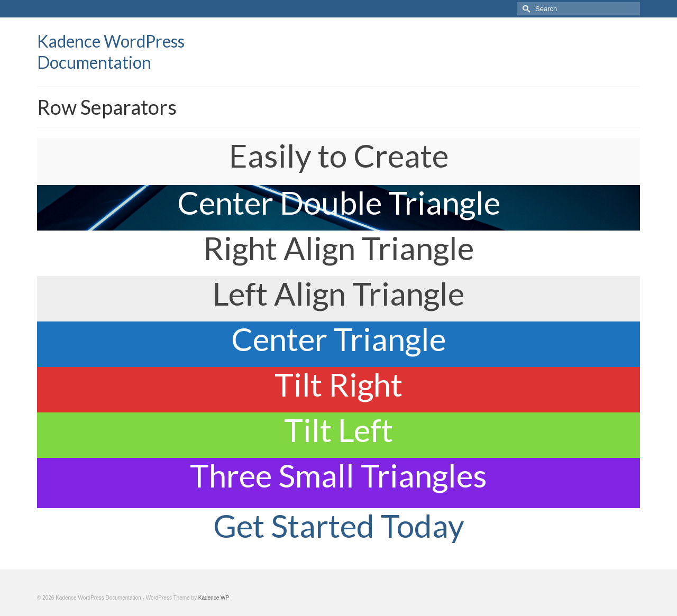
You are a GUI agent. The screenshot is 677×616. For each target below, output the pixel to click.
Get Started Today (339, 526)
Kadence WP (214, 598)
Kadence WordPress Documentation (111, 52)
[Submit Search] (525, 9)
